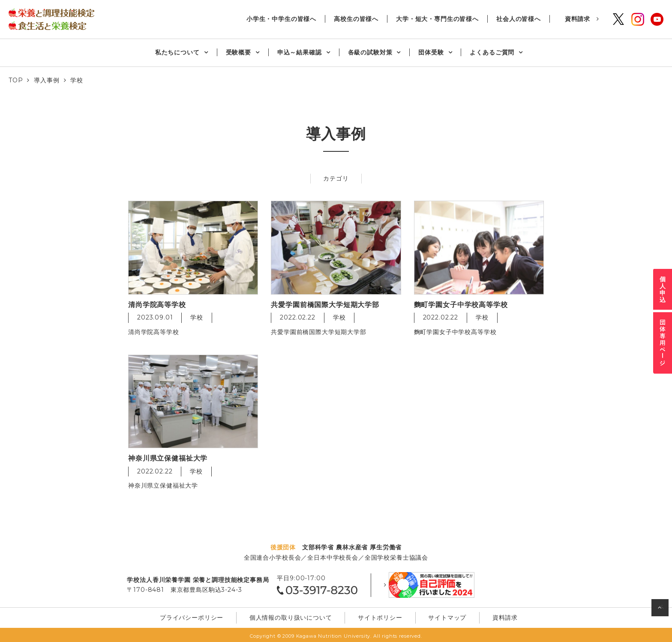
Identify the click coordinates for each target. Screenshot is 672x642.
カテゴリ (336, 178)
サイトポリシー (378, 615)
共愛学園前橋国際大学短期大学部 (319, 332)
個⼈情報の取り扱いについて (296, 615)
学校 (197, 318)
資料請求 (577, 19)
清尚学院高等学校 (154, 332)
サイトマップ (436, 615)
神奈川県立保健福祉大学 (163, 486)
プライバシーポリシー (205, 615)
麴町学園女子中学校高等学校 (455, 332)
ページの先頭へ (661, 610)
